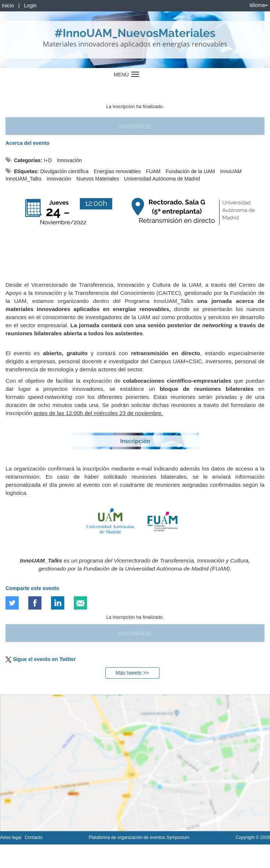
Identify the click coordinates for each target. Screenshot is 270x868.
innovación (59, 179)
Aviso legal (11, 837)
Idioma (259, 5)
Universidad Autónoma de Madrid (162, 179)
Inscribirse (135, 126)
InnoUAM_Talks (24, 179)
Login (30, 6)
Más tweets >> (132, 673)
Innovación (69, 160)
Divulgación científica (64, 171)
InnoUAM (231, 171)
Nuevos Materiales (98, 179)
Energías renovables (117, 171)
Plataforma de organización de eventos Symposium (139, 837)
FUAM (153, 171)
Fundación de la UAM (190, 171)
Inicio (8, 6)
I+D (48, 160)
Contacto (34, 837)
